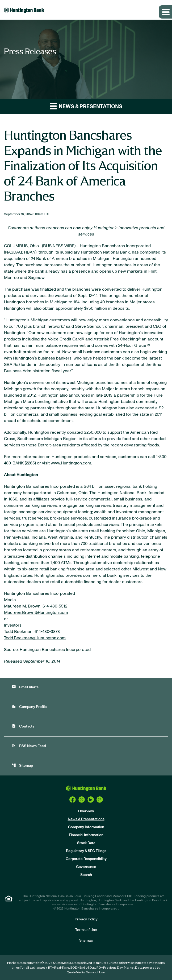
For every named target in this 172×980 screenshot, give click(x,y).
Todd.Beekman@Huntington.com (35, 638)
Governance (86, 867)
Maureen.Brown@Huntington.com (36, 613)
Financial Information (86, 835)
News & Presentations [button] (86, 106)
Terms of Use (86, 930)
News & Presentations (86, 819)
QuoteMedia (62, 963)
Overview (86, 811)
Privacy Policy (86, 919)
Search (86, 875)
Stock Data (86, 843)
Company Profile (29, 706)
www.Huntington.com (71, 463)
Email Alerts (25, 687)
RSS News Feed (29, 746)
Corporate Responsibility (86, 859)
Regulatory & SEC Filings (86, 851)
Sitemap (22, 765)
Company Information (86, 827)
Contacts (23, 726)
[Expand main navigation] (165, 12)
